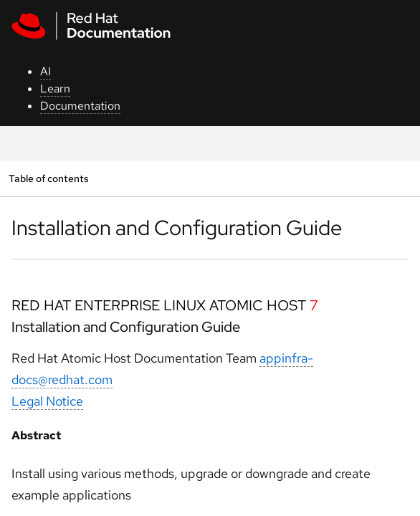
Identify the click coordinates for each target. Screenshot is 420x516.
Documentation (80, 106)
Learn (55, 89)
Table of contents (48, 178)
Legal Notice (47, 401)
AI (46, 71)
